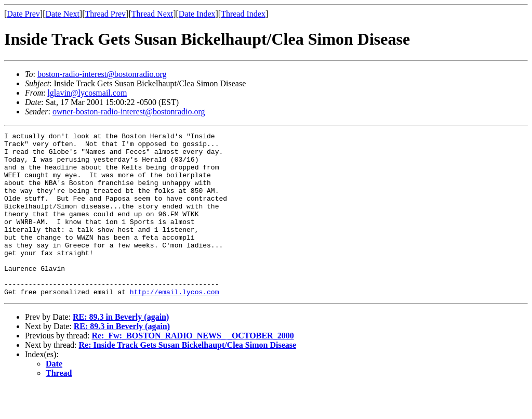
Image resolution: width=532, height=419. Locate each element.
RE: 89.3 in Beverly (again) (121, 350)
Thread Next (152, 14)
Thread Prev (105, 14)
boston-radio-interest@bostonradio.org (102, 74)
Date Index (197, 14)
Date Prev (23, 14)
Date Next (63, 14)
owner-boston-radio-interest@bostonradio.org (129, 112)
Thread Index (243, 14)
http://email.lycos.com (175, 324)
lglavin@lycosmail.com (87, 93)
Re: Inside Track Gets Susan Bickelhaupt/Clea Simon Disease (188, 378)
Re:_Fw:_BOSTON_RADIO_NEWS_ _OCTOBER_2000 (192, 368)
